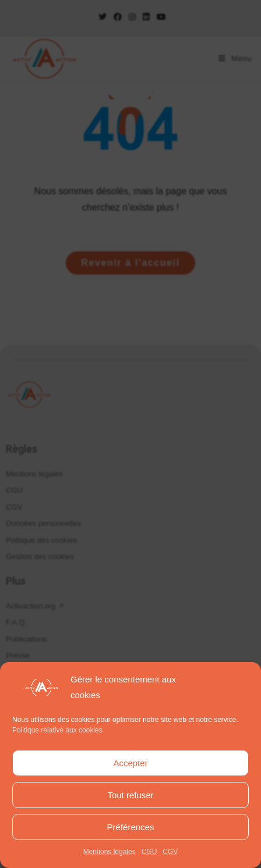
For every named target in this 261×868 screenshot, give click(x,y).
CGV (170, 852)
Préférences (131, 827)
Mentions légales (110, 852)
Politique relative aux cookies (57, 730)
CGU (149, 852)
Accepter (130, 763)
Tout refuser (130, 795)
